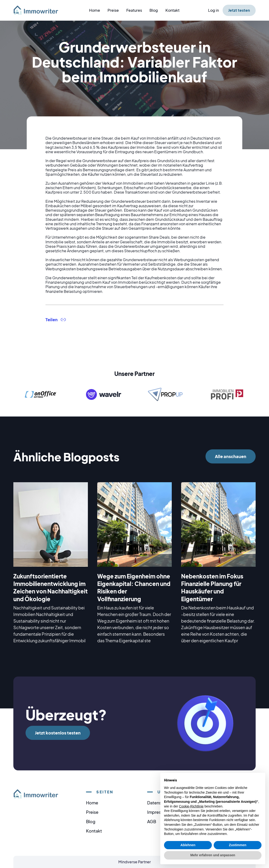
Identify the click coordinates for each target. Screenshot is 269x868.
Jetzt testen (239, 10)
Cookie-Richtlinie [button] (191, 806)
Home (95, 10)
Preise (113, 10)
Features (134, 10)
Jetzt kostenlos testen (58, 733)
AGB (152, 821)
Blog (154, 10)
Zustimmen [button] (238, 845)
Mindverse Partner (135, 862)
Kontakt (172, 10)
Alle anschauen (231, 456)
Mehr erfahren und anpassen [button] (213, 855)
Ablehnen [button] (188, 845)
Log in (213, 10)
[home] (39, 10)
